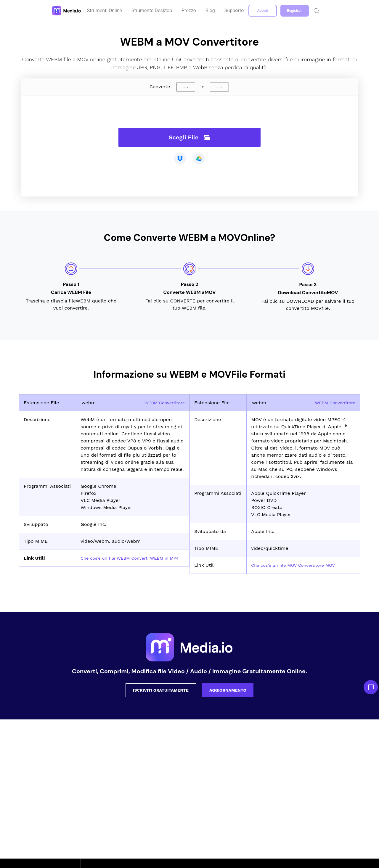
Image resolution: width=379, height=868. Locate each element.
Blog (211, 11)
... (184, 87)
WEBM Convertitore (162, 403)
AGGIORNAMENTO (228, 690)
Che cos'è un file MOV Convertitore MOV (298, 565)
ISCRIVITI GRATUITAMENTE (161, 690)
